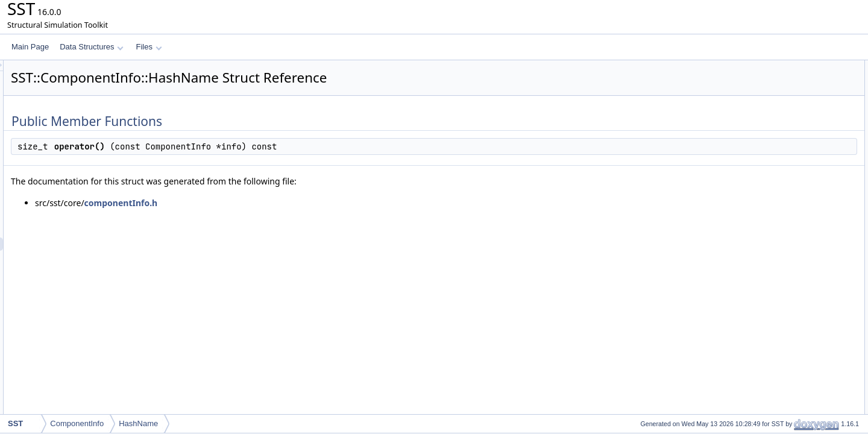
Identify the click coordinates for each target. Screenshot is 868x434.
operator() (759, 80)
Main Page (30, 47)
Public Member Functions (774, 67)
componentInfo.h (272, 203)
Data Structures (92, 47)
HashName (138, 423)
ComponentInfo (77, 423)
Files (149, 47)
